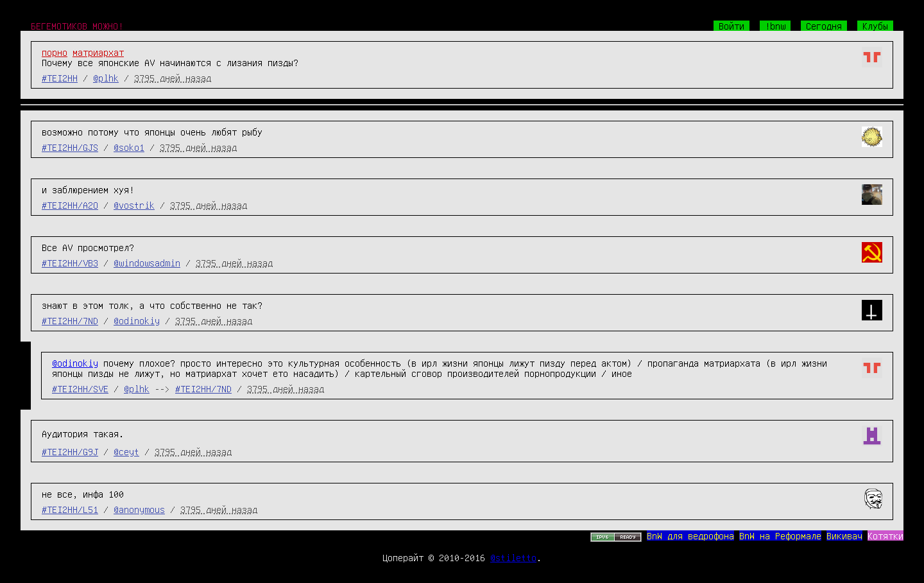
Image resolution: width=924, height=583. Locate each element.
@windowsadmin (147, 263)
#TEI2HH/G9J (70, 451)
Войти (732, 26)
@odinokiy (137, 320)
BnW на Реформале (780, 535)
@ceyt (126, 451)
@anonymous (139, 509)
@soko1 (129, 147)
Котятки (886, 535)
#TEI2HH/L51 (70, 509)
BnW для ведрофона (690, 535)
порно (55, 52)
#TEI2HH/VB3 (70, 263)
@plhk (106, 78)
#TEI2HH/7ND (70, 320)
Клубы (875, 26)
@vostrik (134, 205)
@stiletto (513, 557)
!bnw (775, 26)
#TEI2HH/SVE (80, 388)
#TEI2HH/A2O (70, 205)
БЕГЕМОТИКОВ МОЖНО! (77, 26)
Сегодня (824, 26)
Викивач (844, 535)
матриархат (98, 52)
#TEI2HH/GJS (70, 147)
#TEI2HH (60, 78)
